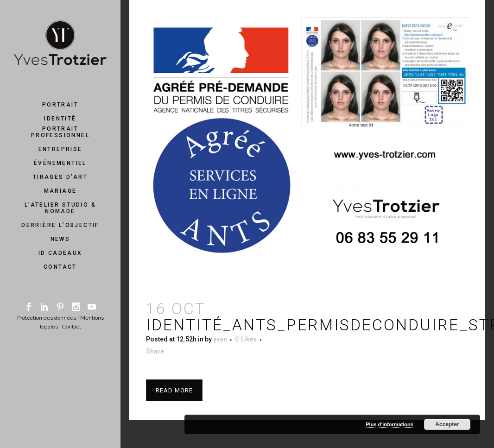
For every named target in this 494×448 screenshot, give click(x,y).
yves (220, 339)
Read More (174, 390)
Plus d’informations (389, 424)
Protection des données (47, 318)
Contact (72, 327)
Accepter (447, 424)
